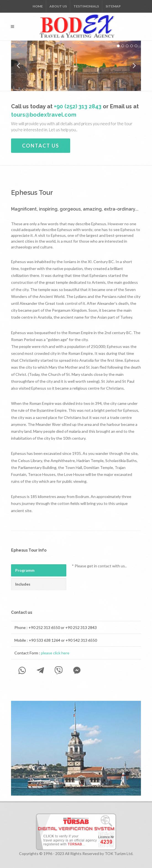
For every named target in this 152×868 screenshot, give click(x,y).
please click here (55, 653)
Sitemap (113, 6)
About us (58, 6)
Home (38, 6)
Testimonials (86, 6)
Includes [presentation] (23, 584)
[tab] (39, 570)
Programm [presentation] (25, 570)
